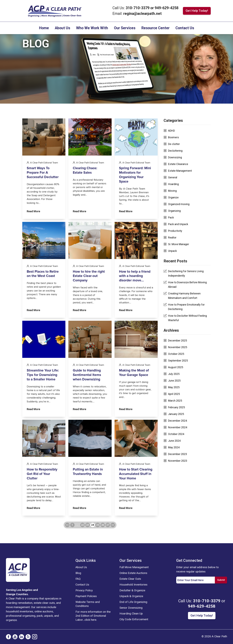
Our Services (125, 28)
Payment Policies (86, 596)
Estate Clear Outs (130, 579)
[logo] (18, 570)
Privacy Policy (84, 590)
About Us (62, 28)
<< (67, 540)
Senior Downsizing (131, 608)
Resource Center (155, 28)
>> (113, 540)
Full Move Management (134, 567)
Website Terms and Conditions (88, 604)
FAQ (78, 579)
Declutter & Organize (132, 590)
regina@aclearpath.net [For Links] (143, 14)
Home (44, 28)
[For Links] (55, 11)
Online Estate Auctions (133, 573)
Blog (78, 573)
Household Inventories (133, 585)
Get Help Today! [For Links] (197, 11)
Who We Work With (92, 28)
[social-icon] (8, 637)
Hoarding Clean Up (131, 613)
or (152, 8)
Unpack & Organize (131, 596)
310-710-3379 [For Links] (138, 8)
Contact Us (185, 28)
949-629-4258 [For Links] (167, 8)
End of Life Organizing (133, 602)
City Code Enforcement (134, 619)
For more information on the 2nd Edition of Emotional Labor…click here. (93, 616)
